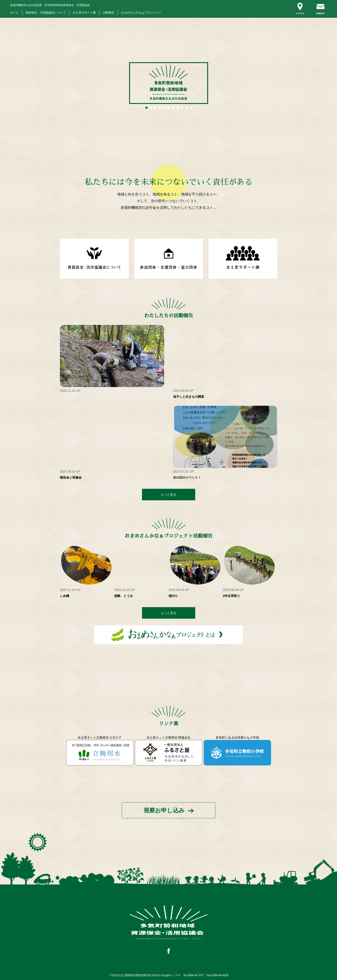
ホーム (14, 13)
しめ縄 (65, 596)
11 (191, 108)
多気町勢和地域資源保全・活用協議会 (50, 5)
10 (186, 108)
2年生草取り (232, 596)
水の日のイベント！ (187, 477)
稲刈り (173, 596)
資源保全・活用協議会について (46, 13)
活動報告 (108, 13)
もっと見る (169, 495)
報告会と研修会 (71, 477)
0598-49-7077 (196, 975)
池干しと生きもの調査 (189, 397)
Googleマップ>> (171, 975)
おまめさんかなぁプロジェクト (141, 13)
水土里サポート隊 (84, 13)
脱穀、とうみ (124, 596)
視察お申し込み (164, 810)
